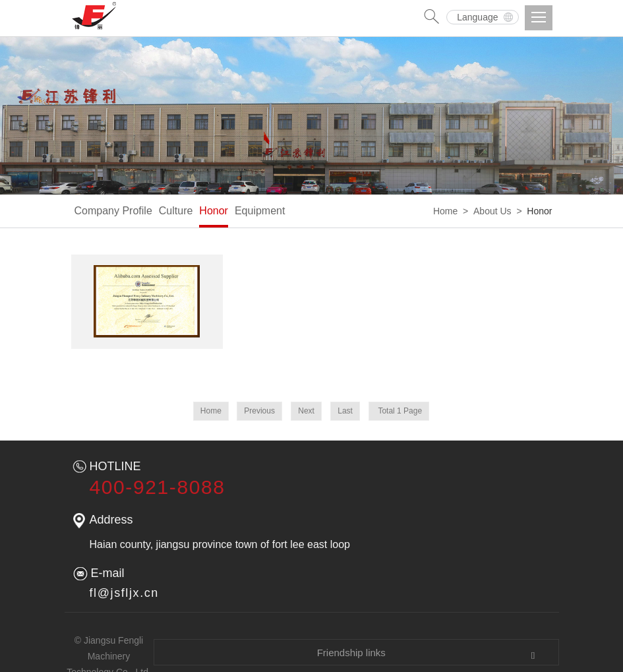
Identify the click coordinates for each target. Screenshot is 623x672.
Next (306, 411)
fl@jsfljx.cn (124, 593)
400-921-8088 (158, 487)
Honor (214, 211)
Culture (176, 211)
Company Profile (113, 211)
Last (345, 411)
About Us (492, 211)
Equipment (260, 211)
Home (445, 211)
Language (477, 17)
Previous (259, 411)
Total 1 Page (399, 411)
